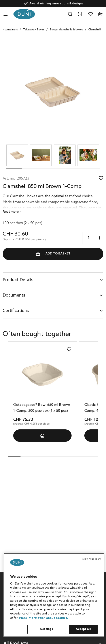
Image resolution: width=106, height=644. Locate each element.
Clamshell (95, 30)
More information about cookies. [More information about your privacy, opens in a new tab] (44, 618)
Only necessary (91, 559)
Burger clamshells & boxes (66, 30)
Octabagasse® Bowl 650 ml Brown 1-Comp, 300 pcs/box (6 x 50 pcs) (42, 408)
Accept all (83, 629)
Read (11, 212)
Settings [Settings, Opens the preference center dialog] (47, 629)
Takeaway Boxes (34, 30)
